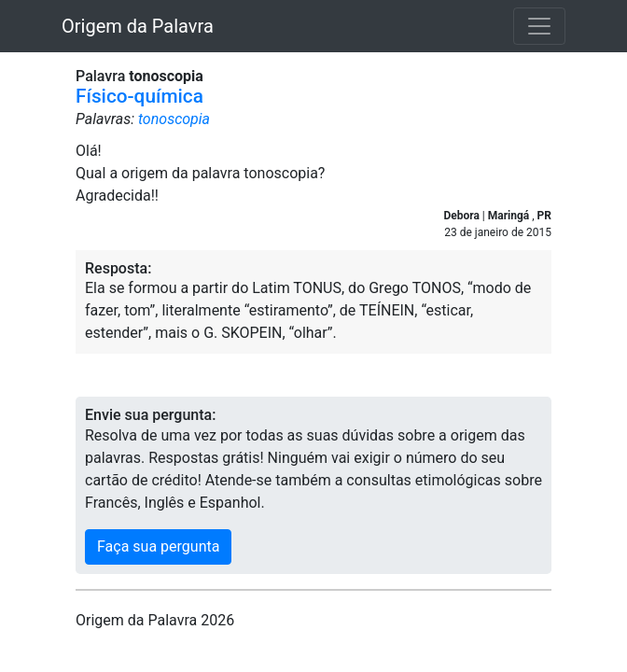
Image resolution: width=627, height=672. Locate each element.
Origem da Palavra (138, 26)
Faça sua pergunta (158, 546)
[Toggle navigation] (539, 26)
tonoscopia (174, 119)
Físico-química (139, 96)
